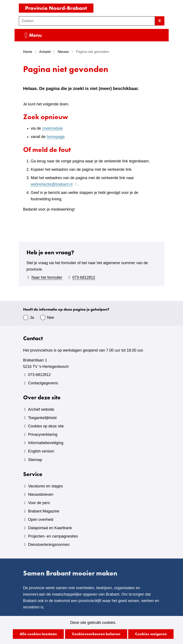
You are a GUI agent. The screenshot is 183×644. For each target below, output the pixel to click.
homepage (56, 137)
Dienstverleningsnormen (49, 545)
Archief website (41, 409)
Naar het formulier (47, 277)
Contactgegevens (43, 383)
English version (41, 451)
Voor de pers (39, 503)
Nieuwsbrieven (41, 494)
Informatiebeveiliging (46, 443)
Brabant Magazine (44, 511)
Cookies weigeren (151, 634)
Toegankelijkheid (42, 418)
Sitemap (35, 460)
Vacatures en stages (45, 486)
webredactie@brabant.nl (54, 184)
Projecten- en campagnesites (53, 536)
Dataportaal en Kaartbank (50, 528)
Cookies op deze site (46, 426)
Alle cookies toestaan (38, 634)
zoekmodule (53, 128)
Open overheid (41, 520)
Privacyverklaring (43, 434)
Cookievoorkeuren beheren (96, 634)
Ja (32, 318)
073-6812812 (84, 277)
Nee (51, 318)
